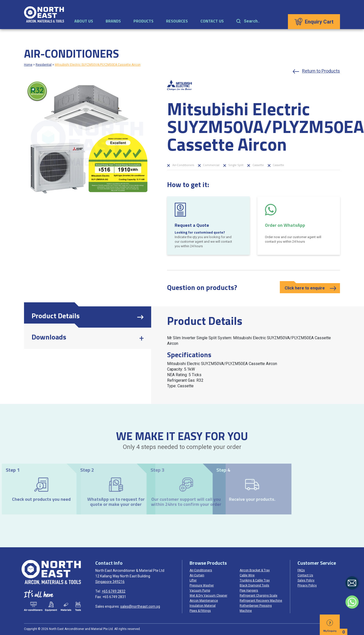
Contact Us (212, 21)
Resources (177, 21)
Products (143, 21)
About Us (84, 21)
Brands (113, 21)
